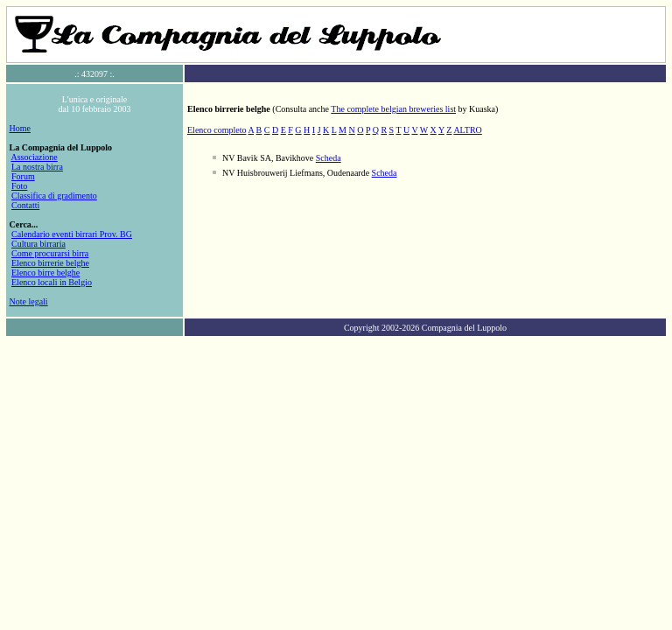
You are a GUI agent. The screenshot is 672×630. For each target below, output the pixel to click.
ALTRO (467, 130)
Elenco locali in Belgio (52, 282)
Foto (19, 186)
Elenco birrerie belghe (50, 263)
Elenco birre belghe (45, 273)
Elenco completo (217, 130)
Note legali (29, 301)
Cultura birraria (38, 244)
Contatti (25, 205)
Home (20, 128)
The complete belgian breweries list (393, 109)
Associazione (34, 157)
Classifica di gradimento (54, 196)
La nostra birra (37, 167)
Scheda (329, 158)
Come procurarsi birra (50, 253)
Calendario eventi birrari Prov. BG (72, 234)
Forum (23, 176)
